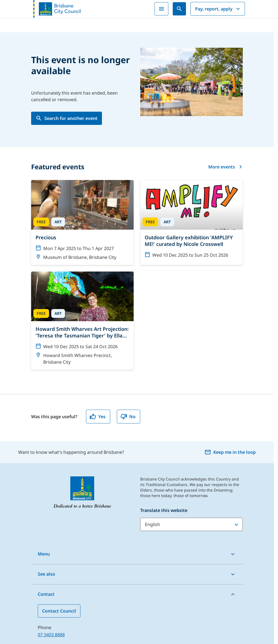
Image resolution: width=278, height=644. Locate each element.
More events (226, 167)
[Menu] (161, 9)
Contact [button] (46, 594)
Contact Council (59, 611)
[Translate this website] (191, 524)
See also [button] (46, 574)
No (128, 417)
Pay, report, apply (218, 9)
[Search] (179, 9)
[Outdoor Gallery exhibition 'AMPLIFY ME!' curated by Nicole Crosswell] (191, 221)
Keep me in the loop (230, 452)
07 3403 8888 (51, 635)
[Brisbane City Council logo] (57, 9)
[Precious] (82, 222)
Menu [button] (44, 554)
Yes (98, 417)
